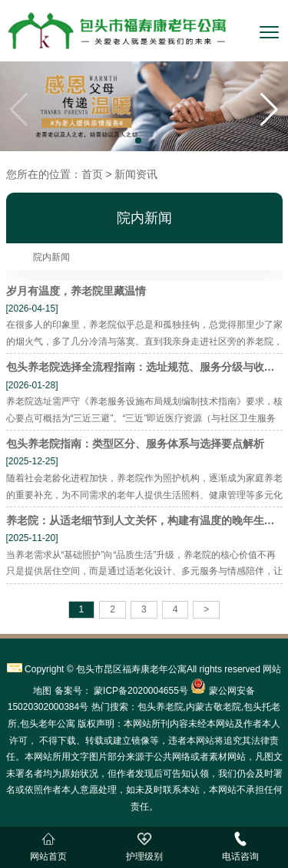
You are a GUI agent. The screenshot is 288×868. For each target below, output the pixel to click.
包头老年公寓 (48, 724)
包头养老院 (161, 707)
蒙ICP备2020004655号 (140, 691)
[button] (269, 110)
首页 (92, 174)
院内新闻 (51, 257)
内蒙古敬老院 (214, 707)
